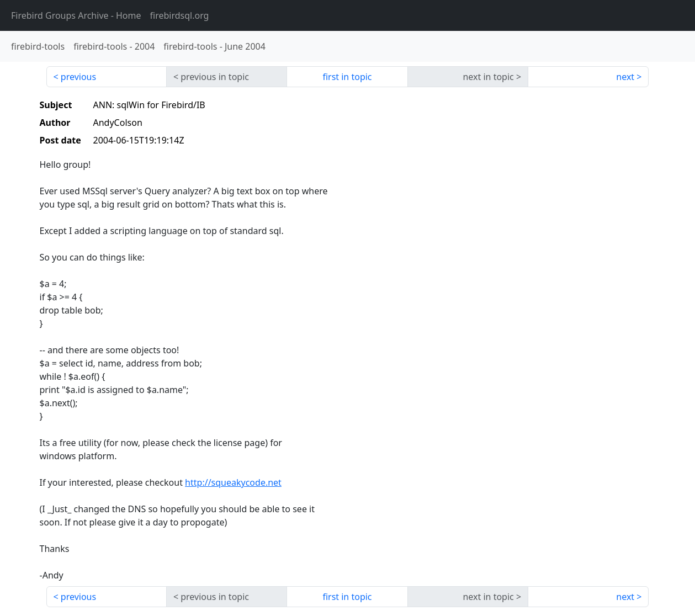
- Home (76, 15)
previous (78, 77)
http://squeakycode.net (233, 482)
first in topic (347, 77)
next (625, 77)
